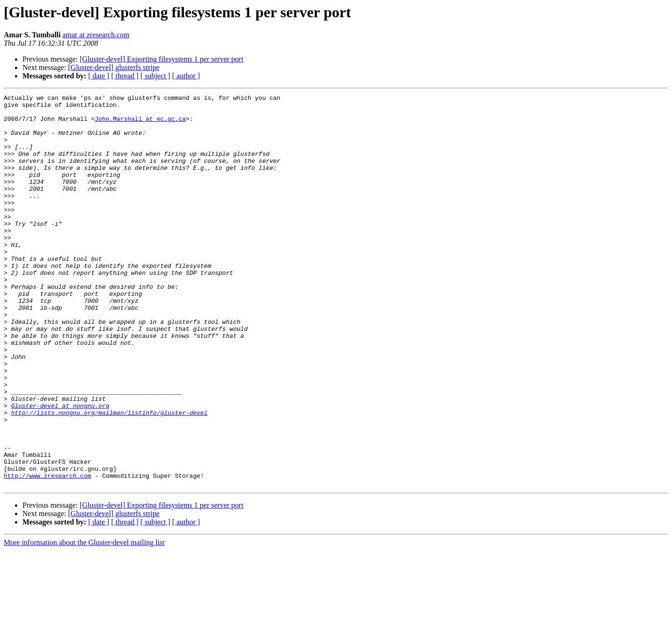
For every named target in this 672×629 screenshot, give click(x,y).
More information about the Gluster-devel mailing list (84, 621)
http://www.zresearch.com (47, 552)
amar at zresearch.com (96, 35)
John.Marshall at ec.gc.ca (140, 124)
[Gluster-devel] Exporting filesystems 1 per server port (162, 59)
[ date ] (99, 76)
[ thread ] (125, 76)
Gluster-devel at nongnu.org (60, 468)
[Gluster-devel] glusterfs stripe (114, 67)
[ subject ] (155, 76)
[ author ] (186, 76)
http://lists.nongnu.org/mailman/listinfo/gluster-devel (109, 477)
